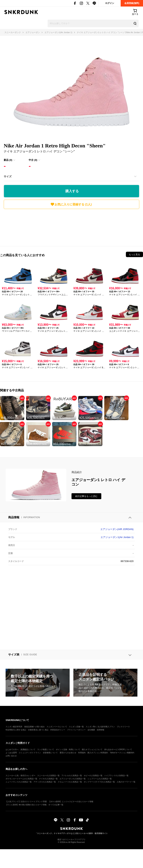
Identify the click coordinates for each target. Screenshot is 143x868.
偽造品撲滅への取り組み (34, 727)
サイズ (8, 176)
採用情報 (101, 730)
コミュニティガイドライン (30, 753)
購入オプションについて (92, 749)
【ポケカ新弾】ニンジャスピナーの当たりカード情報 (71, 802)
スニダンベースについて (57, 727)
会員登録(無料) (132, 3)
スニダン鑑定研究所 (14, 727)
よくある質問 (11, 753)
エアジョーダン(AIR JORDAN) (117, 529)
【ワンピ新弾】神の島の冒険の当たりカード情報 (26, 805)
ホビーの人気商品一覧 (93, 776)
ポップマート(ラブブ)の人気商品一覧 (99, 782)
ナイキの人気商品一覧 (48, 779)
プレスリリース (123, 727)
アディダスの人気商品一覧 (45, 782)
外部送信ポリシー (58, 730)
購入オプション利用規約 (98, 753)
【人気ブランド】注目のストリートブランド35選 (26, 802)
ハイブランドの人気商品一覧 (116, 776)
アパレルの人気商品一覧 (72, 776)
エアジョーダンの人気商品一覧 (73, 779)
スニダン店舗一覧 (76, 727)
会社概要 (91, 730)
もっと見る (134, 255)
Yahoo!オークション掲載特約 (122, 753)
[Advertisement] (71, 227)
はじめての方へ (12, 749)
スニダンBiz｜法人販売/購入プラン (100, 727)
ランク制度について (46, 749)
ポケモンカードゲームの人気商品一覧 (21, 779)
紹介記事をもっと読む (86, 496)
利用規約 (82, 753)
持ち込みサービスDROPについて (118, 749)
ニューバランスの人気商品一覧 (19, 782)
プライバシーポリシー (76, 730)
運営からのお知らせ (68, 753)
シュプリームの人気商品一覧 (100, 779)
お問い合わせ (11, 756)
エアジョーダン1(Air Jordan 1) (117, 537)
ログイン (110, 3)
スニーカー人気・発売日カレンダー (20, 776)
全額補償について (50, 753)
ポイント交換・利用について (68, 749)
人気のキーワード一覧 (126, 782)
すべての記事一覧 (56, 805)
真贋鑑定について (28, 749)
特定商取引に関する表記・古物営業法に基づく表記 (27, 730)
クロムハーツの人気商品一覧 (70, 782)
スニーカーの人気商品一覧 (48, 776)
